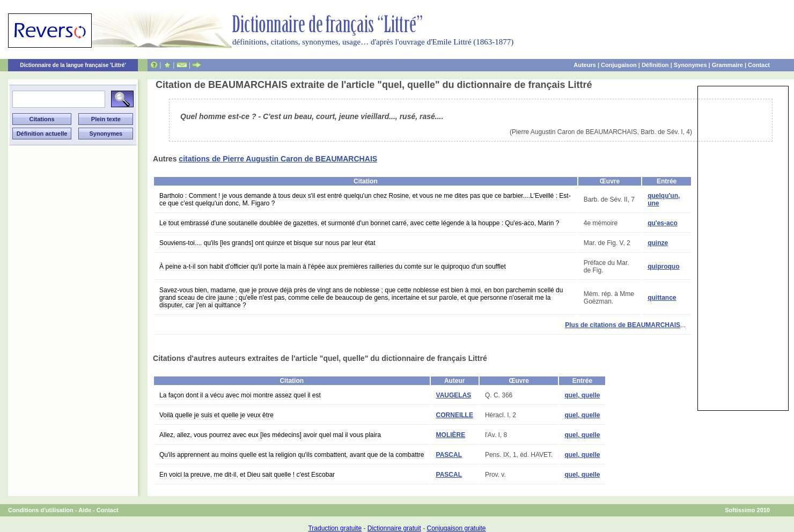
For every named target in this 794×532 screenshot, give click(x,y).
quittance (662, 298)
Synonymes (690, 65)
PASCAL (449, 455)
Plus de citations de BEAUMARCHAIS (623, 325)
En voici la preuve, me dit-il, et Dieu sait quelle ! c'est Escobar (247, 475)
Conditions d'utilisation (41, 510)
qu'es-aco (663, 223)
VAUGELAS (454, 395)
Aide (85, 510)
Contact (759, 65)
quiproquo (663, 267)
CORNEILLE (455, 415)
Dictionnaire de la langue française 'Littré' (73, 65)
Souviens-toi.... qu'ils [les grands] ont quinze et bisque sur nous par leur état (267, 243)
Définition (655, 65)
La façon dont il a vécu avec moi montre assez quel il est (240, 395)
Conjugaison (619, 65)
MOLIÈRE (451, 435)
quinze (658, 243)
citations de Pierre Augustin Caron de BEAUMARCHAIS (278, 159)
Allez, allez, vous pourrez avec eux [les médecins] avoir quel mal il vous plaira (270, 435)
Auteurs (585, 65)
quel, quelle (582, 395)
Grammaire (727, 65)
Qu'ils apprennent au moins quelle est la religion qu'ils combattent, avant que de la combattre (292, 455)
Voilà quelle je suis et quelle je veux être (216, 415)
